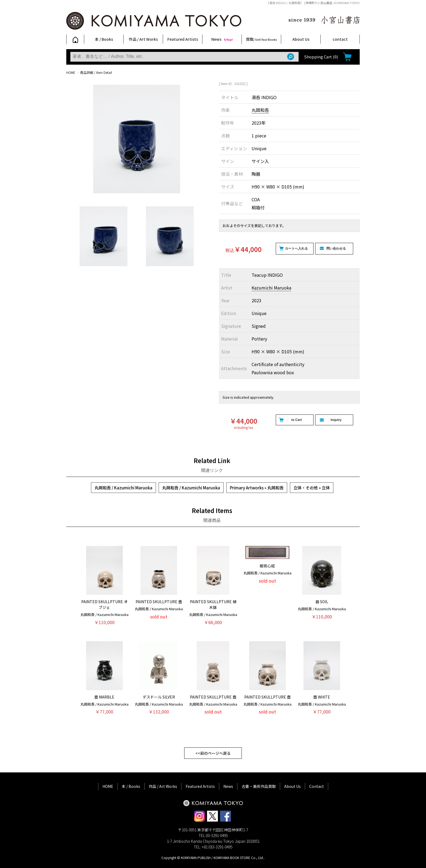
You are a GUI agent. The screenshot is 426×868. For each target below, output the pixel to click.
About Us (301, 39)
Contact (317, 786)
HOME (71, 72)
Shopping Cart (321, 57)
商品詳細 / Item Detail (96, 72)
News (222, 39)
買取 (261, 39)
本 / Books (104, 39)
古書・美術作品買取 (259, 786)
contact (340, 39)
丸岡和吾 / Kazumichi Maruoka (123, 488)
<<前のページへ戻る (213, 753)
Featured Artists (183, 39)
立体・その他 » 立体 (312, 488)
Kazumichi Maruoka (271, 288)
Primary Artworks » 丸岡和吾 (257, 488)
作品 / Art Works (143, 39)
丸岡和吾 (260, 110)
